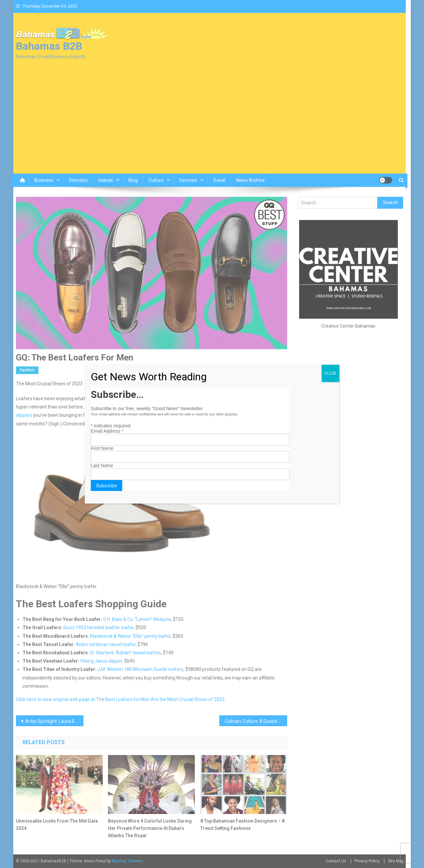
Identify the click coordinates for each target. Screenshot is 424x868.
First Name (102, 448)
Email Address (107, 431)
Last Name (102, 465)
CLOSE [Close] (330, 373)
